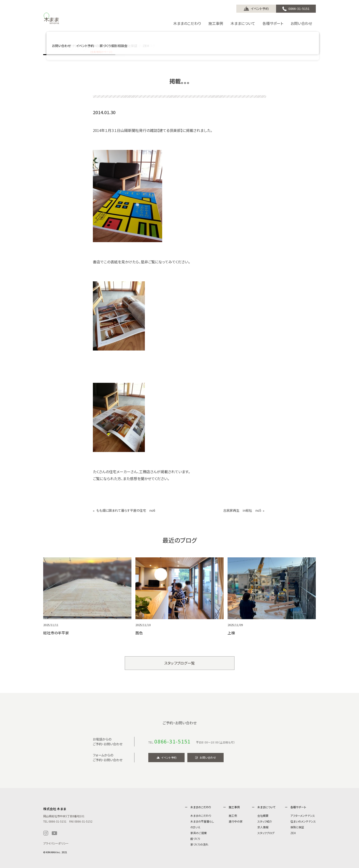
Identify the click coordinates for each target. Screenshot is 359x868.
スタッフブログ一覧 (180, 663)
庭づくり (195, 839)
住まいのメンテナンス (303, 821)
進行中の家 (236, 821)
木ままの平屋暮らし (202, 821)
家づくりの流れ (199, 844)
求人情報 (263, 827)
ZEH (293, 833)
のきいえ (195, 827)
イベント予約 (260, 9)
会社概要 (263, 816)
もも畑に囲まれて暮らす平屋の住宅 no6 (126, 510)
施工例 (233, 816)
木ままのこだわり (201, 816)
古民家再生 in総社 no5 (242, 510)
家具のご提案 (199, 833)
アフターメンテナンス (303, 816)
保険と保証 (297, 827)
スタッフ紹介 (265, 821)
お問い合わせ (208, 757)
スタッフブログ (266, 833)
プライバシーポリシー (56, 843)
